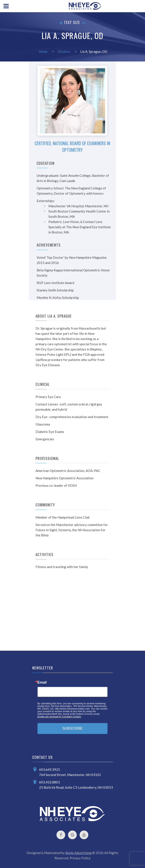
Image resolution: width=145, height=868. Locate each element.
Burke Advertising (78, 853)
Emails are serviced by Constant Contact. (60, 717)
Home (43, 51)
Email (42, 682)
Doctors (64, 51)
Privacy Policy (80, 858)
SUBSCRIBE (72, 728)
